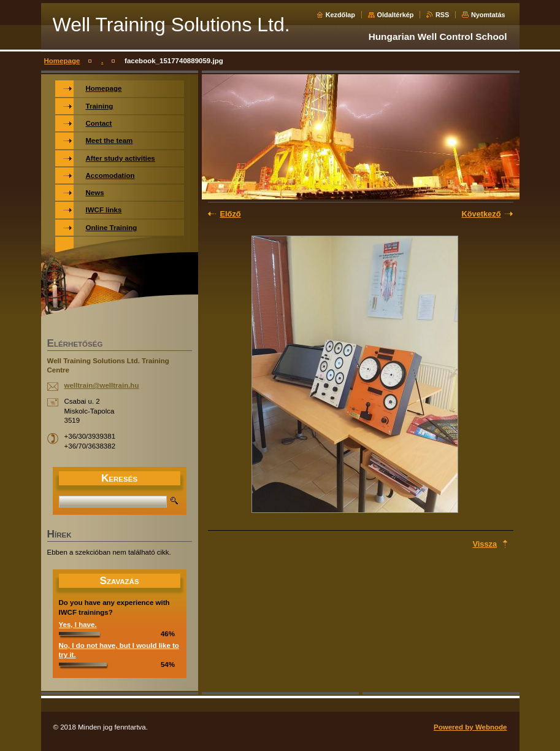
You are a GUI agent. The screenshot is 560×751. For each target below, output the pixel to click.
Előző (231, 214)
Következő (481, 214)
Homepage (62, 61)
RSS (442, 15)
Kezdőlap (340, 15)
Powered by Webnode (470, 727)
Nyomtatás (488, 15)
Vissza (485, 544)
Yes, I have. (78, 625)
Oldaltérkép (396, 15)
